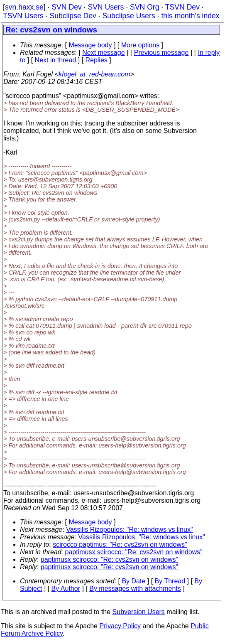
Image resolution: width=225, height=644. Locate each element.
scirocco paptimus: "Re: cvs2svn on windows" (120, 544)
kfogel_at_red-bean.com (94, 74)
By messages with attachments (135, 589)
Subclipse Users (129, 16)
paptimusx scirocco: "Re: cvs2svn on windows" (134, 552)
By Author (66, 589)
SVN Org (144, 7)
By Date (133, 581)
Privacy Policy (120, 626)
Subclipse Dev (73, 16)
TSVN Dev (182, 7)
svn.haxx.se (24, 7)
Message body (90, 45)
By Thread (170, 581)
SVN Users (106, 7)
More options (141, 45)
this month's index (190, 16)
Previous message (161, 53)
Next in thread (56, 60)
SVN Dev (66, 7)
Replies (96, 60)
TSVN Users (23, 16)
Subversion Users (139, 612)
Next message (103, 53)
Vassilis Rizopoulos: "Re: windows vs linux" (129, 530)
